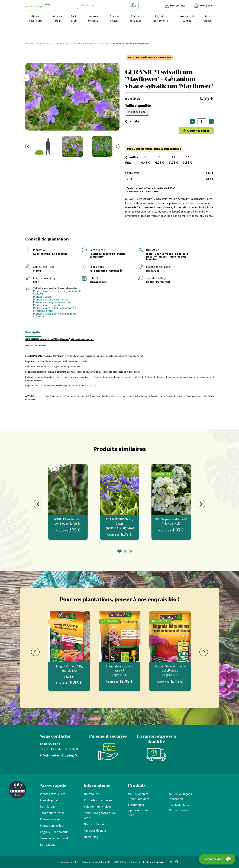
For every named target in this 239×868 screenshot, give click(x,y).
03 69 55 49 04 (50, 744)
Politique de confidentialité (96, 862)
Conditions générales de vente (100, 815)
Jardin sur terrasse (93, 19)
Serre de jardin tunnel (187, 19)
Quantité (132, 121)
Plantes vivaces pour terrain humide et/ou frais (55, 315)
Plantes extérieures (36, 19)
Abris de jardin (57, 19)
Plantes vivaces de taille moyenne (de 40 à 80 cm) (83, 44)
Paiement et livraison (98, 807)
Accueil (29, 44)
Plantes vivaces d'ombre (48, 305)
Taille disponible (138, 106)
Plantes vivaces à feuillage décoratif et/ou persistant (55, 309)
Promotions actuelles (98, 800)
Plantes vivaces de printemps (51, 300)
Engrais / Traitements (160, 19)
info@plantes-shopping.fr (59, 755)
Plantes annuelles (135, 19)
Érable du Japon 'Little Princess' (180, 808)
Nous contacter (94, 824)
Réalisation (155, 862)
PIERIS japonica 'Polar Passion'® (138, 796)
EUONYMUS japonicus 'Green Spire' (139, 810)
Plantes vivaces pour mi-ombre (52, 302)
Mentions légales (69, 862)
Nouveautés (92, 794)
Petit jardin (74, 19)
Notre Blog (91, 837)
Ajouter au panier (198, 131)
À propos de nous (95, 831)
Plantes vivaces (114, 19)
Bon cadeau (207, 19)
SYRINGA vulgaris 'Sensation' (181, 796)
